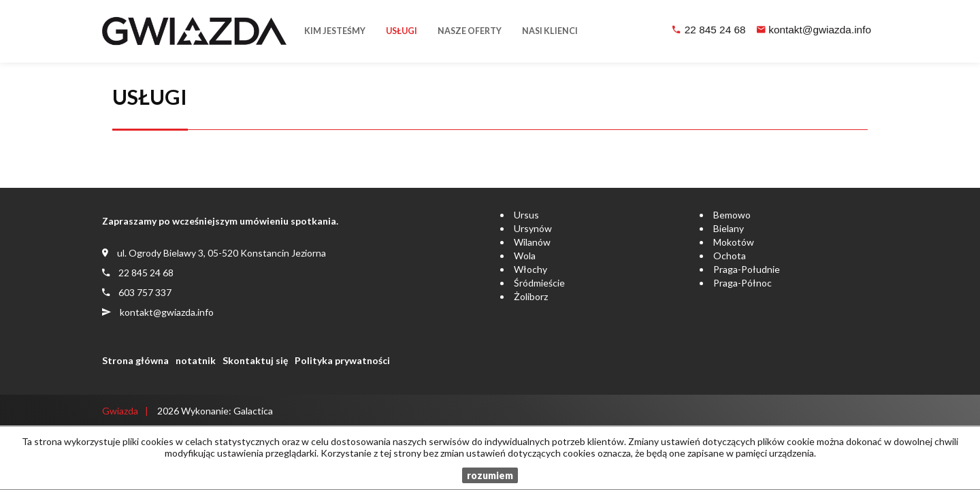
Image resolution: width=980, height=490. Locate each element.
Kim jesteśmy (335, 31)
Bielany (729, 228)
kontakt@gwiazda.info (820, 30)
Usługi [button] (402, 31)
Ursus (526, 215)
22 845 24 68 (715, 30)
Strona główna (135, 360)
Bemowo (732, 215)
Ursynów (533, 228)
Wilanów (532, 242)
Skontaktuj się (255, 360)
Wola (525, 256)
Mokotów (734, 242)
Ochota (730, 256)
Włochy (530, 269)
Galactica (253, 411)
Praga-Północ (742, 283)
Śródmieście (539, 283)
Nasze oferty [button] (470, 31)
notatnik (196, 360)
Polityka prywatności (342, 360)
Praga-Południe (747, 269)
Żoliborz (531, 296)
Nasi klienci (550, 31)
